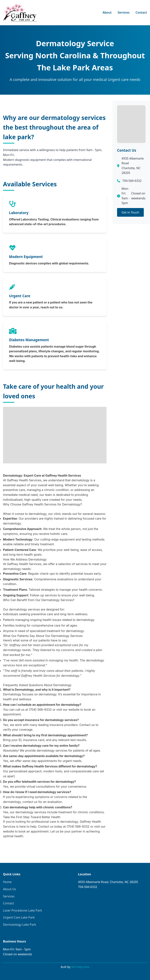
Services (124, 12)
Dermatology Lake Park (20, 925)
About (107, 12)
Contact (141, 12)
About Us (10, 889)
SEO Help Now (80, 967)
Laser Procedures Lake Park (22, 910)
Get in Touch (130, 212)
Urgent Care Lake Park (19, 917)
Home (7, 882)
